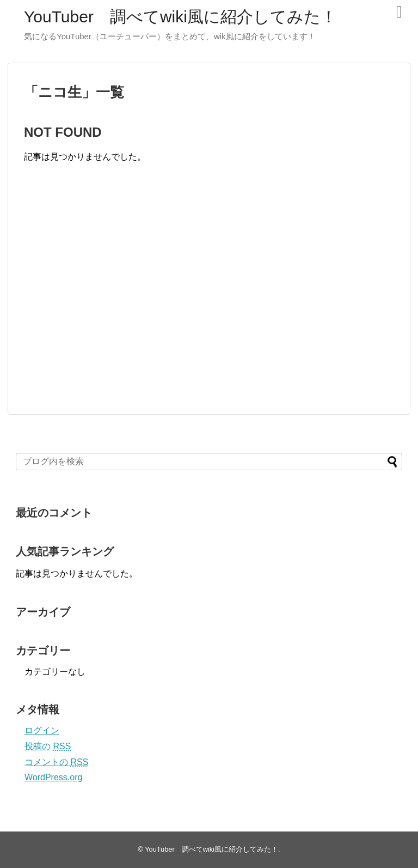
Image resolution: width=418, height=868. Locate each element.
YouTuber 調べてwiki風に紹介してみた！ (180, 17)
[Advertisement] (115, 300)
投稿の (48, 746)
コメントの (56, 762)
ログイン (42, 730)
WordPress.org (53, 777)
